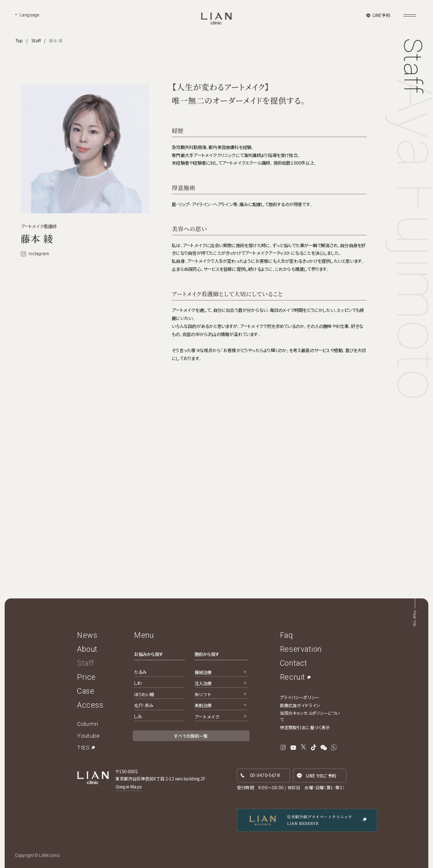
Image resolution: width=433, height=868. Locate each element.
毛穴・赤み (144, 705)
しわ (138, 683)
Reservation (301, 649)
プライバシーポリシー (300, 697)
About (87, 649)
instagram (35, 254)
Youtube (88, 736)
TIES (83, 747)
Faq (286, 635)
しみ (138, 716)
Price (86, 677)
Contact (294, 663)
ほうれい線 (144, 694)
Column (88, 724)
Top (19, 40)
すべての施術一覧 (191, 736)
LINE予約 (381, 15)
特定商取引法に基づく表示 (305, 727)
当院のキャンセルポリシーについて (310, 716)
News (87, 635)
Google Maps (129, 787)
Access (90, 705)
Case (86, 691)
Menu (144, 635)
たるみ (140, 672)
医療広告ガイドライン (300, 705)
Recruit (293, 677)
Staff (36, 40)
